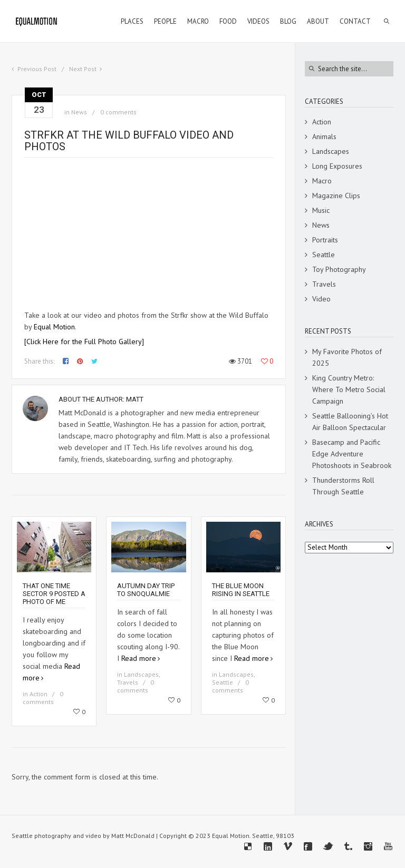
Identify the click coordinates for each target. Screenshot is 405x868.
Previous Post (37, 69)
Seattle (223, 682)
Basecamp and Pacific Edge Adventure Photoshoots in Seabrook (352, 454)
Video (321, 299)
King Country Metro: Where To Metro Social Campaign (349, 389)
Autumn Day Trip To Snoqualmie (146, 590)
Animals (324, 136)
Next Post (83, 69)
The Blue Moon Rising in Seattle (241, 590)
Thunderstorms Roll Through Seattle (343, 486)
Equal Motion (54, 327)
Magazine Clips (336, 196)
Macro (322, 181)
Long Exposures (337, 166)
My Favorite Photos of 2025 (347, 357)
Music (321, 210)
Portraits (325, 240)
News (79, 112)
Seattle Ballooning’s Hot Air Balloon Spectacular (350, 422)
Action (38, 694)
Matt (135, 399)
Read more (139, 658)
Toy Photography (339, 269)
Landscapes (141, 674)
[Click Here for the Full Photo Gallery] (84, 342)
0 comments (118, 112)
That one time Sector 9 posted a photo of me (54, 594)
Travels (128, 682)
